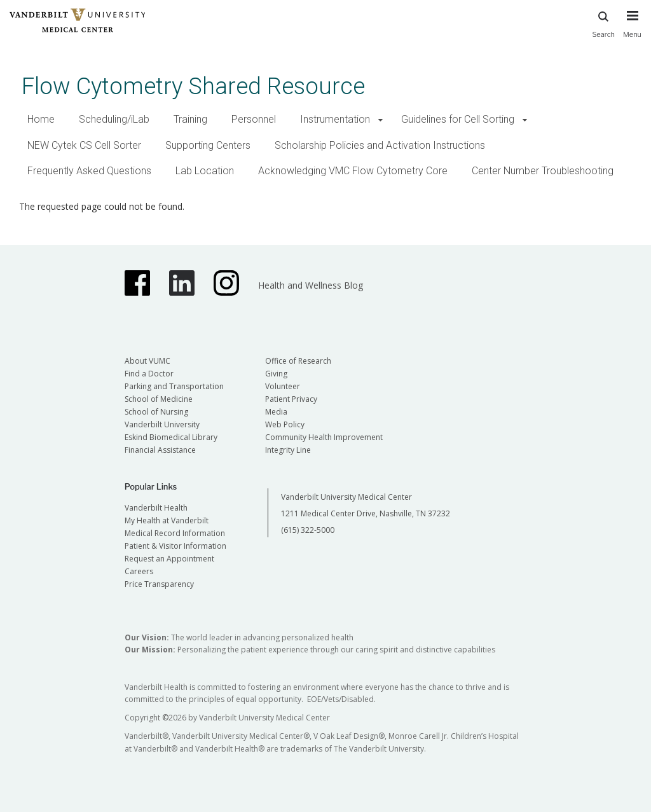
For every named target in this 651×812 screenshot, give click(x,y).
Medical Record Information (175, 533)
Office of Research (298, 361)
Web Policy (285, 424)
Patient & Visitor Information (175, 546)
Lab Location (205, 171)
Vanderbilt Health (156, 508)
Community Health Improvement (324, 437)
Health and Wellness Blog (311, 285)
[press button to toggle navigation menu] (632, 30)
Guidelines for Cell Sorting (458, 119)
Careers (139, 571)
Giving (276, 374)
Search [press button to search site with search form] (603, 23)
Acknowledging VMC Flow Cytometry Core (353, 171)
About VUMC (147, 361)
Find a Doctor (149, 374)
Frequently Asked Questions (89, 171)
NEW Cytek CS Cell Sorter (84, 145)
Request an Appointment (169, 559)
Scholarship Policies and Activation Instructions (380, 145)
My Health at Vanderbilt (167, 520)
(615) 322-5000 (308, 530)
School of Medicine (159, 399)
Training (190, 119)
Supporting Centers (208, 145)
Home (41, 119)
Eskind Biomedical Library (171, 437)
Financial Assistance (160, 450)
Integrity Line (288, 450)
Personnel (254, 119)
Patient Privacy (291, 399)
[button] (380, 120)
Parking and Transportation (174, 386)
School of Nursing (156, 412)
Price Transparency (159, 584)
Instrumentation (335, 119)
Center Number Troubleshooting (543, 171)
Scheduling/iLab (114, 119)
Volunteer (283, 386)
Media (276, 412)
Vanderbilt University (162, 424)
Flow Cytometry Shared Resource (193, 86)
